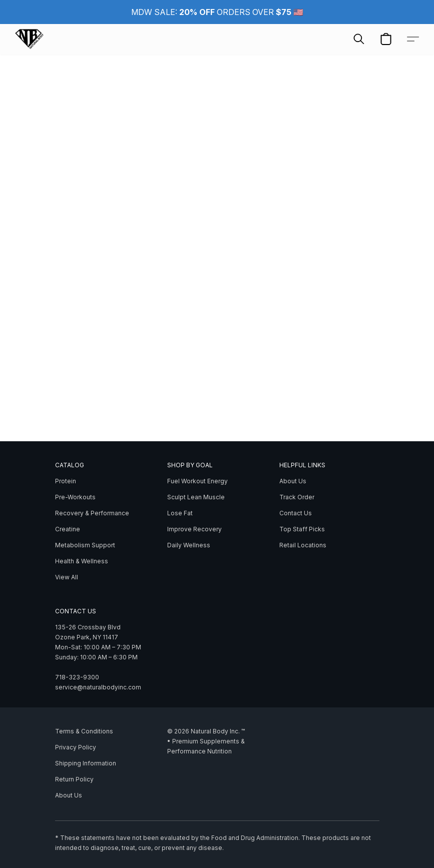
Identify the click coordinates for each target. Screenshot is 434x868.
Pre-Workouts (75, 497)
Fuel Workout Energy (197, 481)
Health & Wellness (82, 561)
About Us (293, 481)
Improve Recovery (194, 529)
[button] (29, 39)
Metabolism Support (85, 545)
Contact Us (296, 513)
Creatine (68, 529)
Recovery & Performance (92, 513)
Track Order (297, 497)
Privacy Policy (76, 747)
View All (67, 577)
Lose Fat (180, 513)
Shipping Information (86, 763)
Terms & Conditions (84, 731)
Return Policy (74, 779)
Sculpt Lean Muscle (196, 497)
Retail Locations (303, 545)
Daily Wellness (189, 545)
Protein (66, 481)
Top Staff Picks (302, 529)
